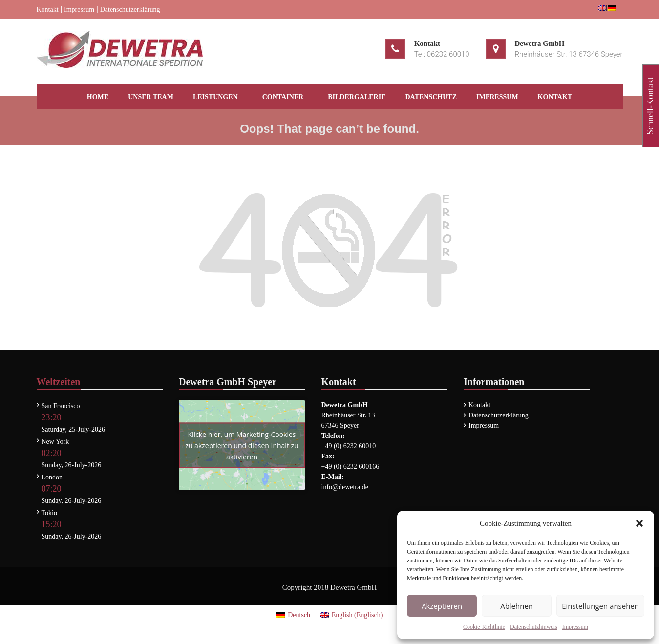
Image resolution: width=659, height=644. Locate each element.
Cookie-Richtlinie (484, 627)
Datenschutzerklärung (130, 10)
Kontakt (48, 10)
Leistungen (215, 97)
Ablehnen (517, 606)
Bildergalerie (357, 97)
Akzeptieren (442, 606)
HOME (98, 97)
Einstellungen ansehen (600, 606)
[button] (639, 523)
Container (283, 97)
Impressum (575, 627)
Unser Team (151, 97)
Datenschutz (431, 97)
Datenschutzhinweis (534, 627)
